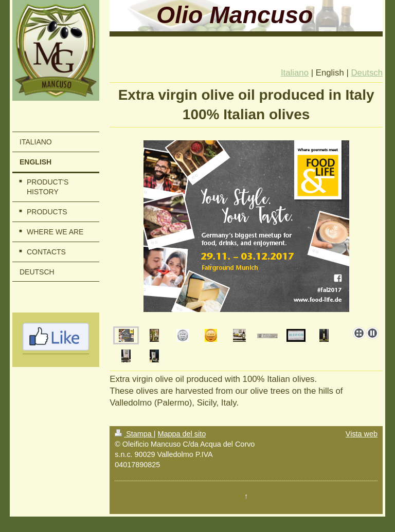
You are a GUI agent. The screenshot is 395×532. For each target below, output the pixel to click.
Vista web (362, 434)
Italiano (295, 73)
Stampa (134, 434)
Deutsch (367, 73)
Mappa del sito (182, 434)
